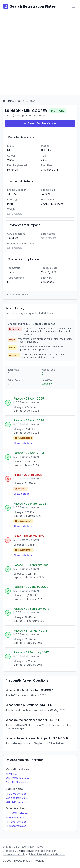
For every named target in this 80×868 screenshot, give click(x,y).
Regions (39, 861)
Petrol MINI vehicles (17, 782)
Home (8, 101)
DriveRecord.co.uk (14, 854)
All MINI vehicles (15, 774)
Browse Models (23, 861)
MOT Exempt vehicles (19, 817)
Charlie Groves (25, 851)
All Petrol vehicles (16, 822)
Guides (7, 861)
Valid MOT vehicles (17, 813)
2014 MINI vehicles (17, 802)
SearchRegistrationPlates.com (48, 854)
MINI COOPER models (18, 778)
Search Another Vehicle (40, 123)
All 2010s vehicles (16, 794)
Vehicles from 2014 (17, 798)
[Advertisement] (40, 54)
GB (20, 101)
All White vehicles (16, 826)
